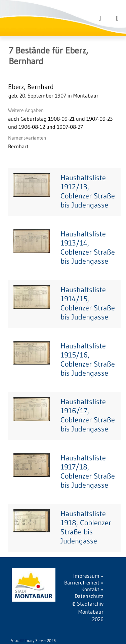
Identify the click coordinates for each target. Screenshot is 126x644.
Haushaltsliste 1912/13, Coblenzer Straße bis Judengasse (88, 191)
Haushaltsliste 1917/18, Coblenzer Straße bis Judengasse (88, 471)
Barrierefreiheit (82, 582)
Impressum (86, 576)
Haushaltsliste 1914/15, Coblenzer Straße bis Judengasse (88, 303)
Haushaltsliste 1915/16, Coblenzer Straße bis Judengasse (88, 359)
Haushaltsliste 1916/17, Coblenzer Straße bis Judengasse (88, 415)
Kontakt (90, 589)
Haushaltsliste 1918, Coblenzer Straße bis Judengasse (86, 527)
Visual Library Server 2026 (33, 640)
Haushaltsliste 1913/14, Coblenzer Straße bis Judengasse (88, 248)
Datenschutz (89, 596)
